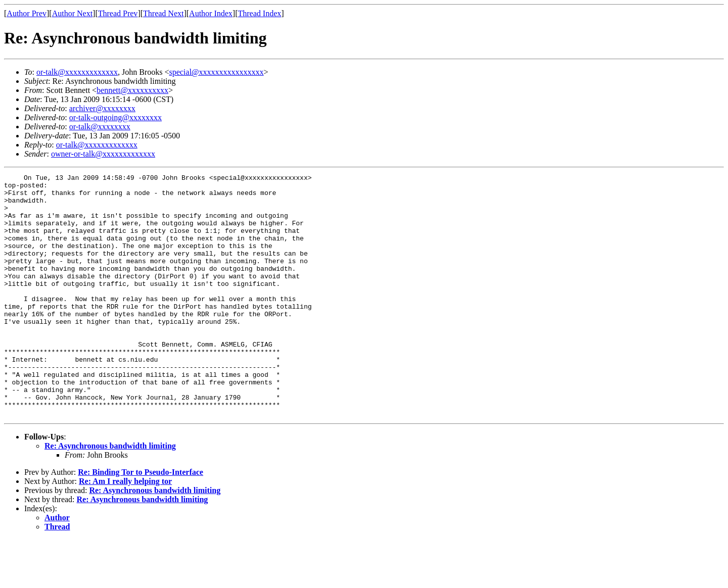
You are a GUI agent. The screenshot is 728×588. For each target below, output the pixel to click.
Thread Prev (118, 13)
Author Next (72, 13)
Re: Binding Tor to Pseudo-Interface (141, 521)
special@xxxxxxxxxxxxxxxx (216, 72)
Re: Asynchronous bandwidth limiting (110, 494)
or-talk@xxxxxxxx (100, 127)
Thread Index (260, 13)
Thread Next (163, 13)
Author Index (211, 13)
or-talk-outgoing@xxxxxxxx (116, 117)
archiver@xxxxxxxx (102, 108)
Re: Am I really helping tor (125, 530)
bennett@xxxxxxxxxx (132, 90)
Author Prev (27, 13)
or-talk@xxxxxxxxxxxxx (77, 72)
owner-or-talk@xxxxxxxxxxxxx (103, 154)
